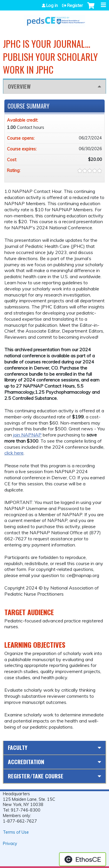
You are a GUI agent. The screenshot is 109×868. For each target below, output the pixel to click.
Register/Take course (36, 776)
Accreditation (26, 762)
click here (14, 453)
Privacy (10, 844)
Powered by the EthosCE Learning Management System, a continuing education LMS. (83, 859)
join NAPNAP (27, 435)
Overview (19, 86)
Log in (52, 6)
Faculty (18, 747)
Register (75, 6)
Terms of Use (16, 832)
